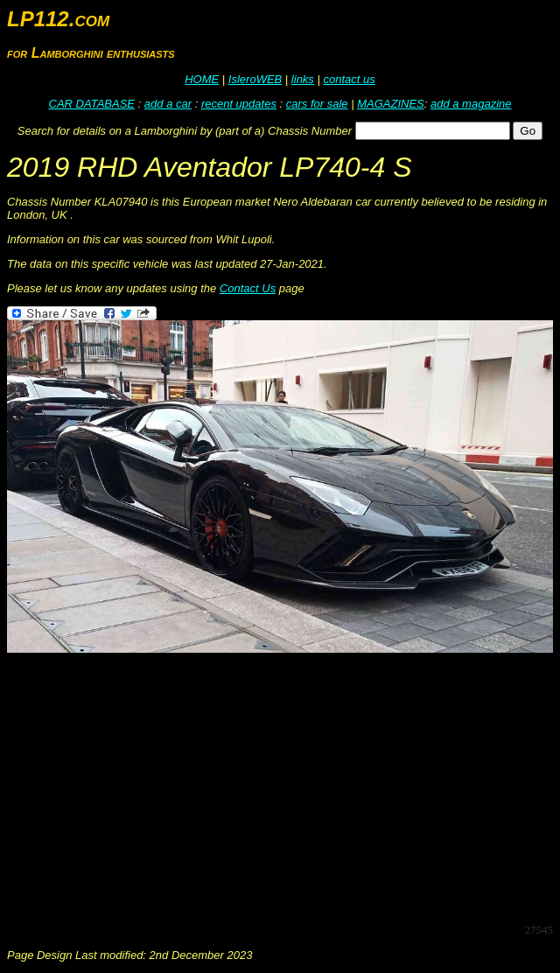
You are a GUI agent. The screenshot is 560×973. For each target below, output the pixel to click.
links (303, 79)
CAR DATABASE (92, 104)
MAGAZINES (391, 104)
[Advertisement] (283, 787)
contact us (349, 79)
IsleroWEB (255, 79)
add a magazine (471, 104)
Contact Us (248, 288)
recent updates (239, 104)
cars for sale (317, 104)
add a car (168, 104)
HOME (202, 79)
